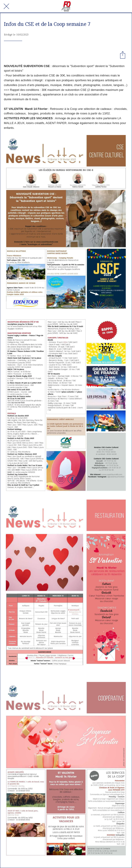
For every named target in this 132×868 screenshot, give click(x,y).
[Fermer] (6, 6)
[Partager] (123, 55)
